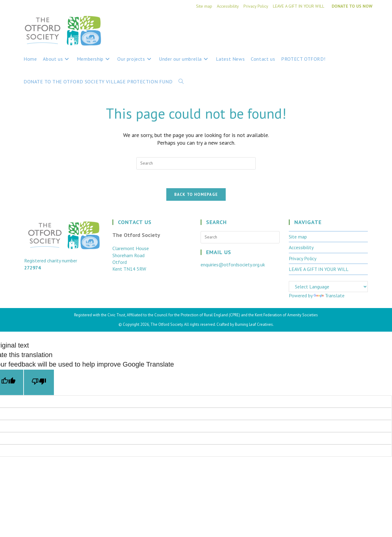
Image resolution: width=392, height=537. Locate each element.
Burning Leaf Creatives (254, 324)
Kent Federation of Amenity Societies (286, 315)
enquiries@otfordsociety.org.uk (233, 265)
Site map (204, 6)
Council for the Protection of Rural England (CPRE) (197, 315)
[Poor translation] (39, 382)
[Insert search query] (196, 163)
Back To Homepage (196, 194)
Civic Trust (116, 315)
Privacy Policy (256, 6)
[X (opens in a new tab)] (346, 25)
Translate (329, 295)
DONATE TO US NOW (352, 6)
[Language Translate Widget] (328, 287)
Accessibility (228, 6)
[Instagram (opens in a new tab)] (369, 25)
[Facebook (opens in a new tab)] (357, 25)
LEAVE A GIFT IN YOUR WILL (299, 6)
